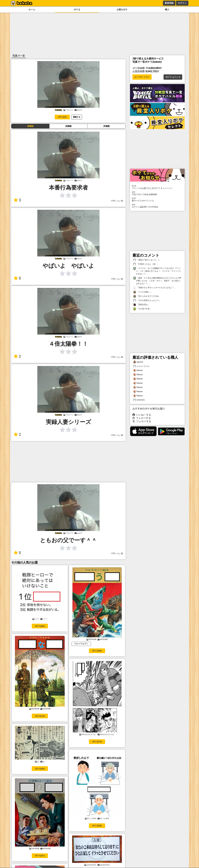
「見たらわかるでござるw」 (147, 296)
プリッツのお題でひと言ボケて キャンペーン (157, 187)
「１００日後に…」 (143, 292)
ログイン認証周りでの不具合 (157, 206)
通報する (77, 117)
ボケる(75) (97, 742)
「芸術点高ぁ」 (141, 305)
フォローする (142, 418)
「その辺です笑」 (142, 309)
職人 (167, 10)
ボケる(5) (62, 117)
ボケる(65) (97, 826)
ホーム (32, 10)
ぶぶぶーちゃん (141, 366)
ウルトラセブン (81, 644)
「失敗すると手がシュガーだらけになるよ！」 (154, 288)
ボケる (77, 10)
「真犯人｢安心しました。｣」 (147, 260)
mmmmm (139, 400)
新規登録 (169, 3)
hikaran (138, 370)
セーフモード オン (142, 77)
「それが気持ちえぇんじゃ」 (147, 300)
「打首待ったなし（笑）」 (146, 264)
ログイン (182, 3)
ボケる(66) (40, 769)
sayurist (138, 362)
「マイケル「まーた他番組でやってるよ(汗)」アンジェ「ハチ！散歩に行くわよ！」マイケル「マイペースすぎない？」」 (157, 271)
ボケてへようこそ (173, 77)
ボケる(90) (40, 626)
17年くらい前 (117, 201)
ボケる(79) (40, 716)
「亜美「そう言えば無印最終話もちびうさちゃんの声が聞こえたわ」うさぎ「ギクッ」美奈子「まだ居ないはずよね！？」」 (157, 281)
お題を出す (122, 10)
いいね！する (142, 415)
